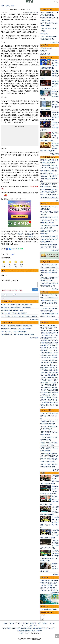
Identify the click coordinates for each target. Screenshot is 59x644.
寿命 (55, 405)
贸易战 (44, 330)
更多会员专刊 (54, 42)
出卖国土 (43, 333)
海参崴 (46, 370)
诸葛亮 (55, 400)
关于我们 (18, 623)
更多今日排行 (54, 250)
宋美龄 (49, 397)
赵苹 (42, 588)
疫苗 (57, 335)
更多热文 (56, 320)
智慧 (51, 402)
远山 (52, 583)
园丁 (52, 585)
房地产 (46, 368)
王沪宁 (52, 350)
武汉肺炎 (52, 325)
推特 (31, 626)
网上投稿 (53, 623)
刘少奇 (44, 400)
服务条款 (26, 623)
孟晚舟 (44, 348)
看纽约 (32, 628)
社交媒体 (45, 360)
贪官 (43, 355)
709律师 (49, 378)
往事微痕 (46, 338)
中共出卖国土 (54, 338)
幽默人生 (47, 402)
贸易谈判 (46, 350)
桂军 (50, 395)
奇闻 (47, 405)
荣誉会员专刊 (46, 10)
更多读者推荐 (34, 339)
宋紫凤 (42, 580)
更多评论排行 (34, 320)
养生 (43, 407)
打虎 (42, 358)
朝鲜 (51, 360)
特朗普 (42, 328)
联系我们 (45, 623)
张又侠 (53, 330)
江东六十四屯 (52, 380)
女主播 (46, 388)
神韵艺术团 (15, 628)
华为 (50, 355)
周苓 (42, 585)
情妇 (47, 355)
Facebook (25, 626)
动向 (42, 609)
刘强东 (42, 373)
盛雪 (56, 585)
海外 (53, 392)
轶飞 (49, 583)
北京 (57, 370)
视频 (43, 473)
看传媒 (36, 628)
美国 (42, 350)
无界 (55, 628)
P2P (46, 375)
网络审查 (45, 380)
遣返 (51, 390)
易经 (42, 402)
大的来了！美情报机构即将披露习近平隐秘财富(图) (16, 305)
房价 (49, 373)
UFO (55, 343)
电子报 (12, 623)
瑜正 (56, 588)
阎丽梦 (44, 345)
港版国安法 (48, 340)
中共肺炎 (43, 325)
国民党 (42, 343)
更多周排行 (55, 289)
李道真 (42, 583)
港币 (42, 368)
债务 (48, 363)
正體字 (22, 633)
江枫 (42, 590)
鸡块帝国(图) (44, 34)
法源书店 (22, 628)
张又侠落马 (44, 51)
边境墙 (52, 348)
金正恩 (49, 345)
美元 (54, 363)
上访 (53, 378)
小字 (37, 12)
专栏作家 (45, 577)
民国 (47, 395)
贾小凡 (56, 580)
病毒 (51, 328)
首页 (3, 6)
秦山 (45, 588)
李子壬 (46, 590)
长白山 (48, 383)
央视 (50, 388)
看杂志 (27, 628)
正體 (54, 2)
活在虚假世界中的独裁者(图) (49, 236)
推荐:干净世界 (7, 628)
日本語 (38, 633)
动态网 (51, 628)
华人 (53, 388)
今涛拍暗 (48, 580)
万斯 (56, 348)
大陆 (43, 375)
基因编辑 (54, 375)
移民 (56, 388)
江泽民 (56, 350)
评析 (56, 609)
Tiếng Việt (33, 633)
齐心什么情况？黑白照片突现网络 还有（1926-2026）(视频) (49, 416)
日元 (56, 365)
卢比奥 (47, 328)
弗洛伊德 (51, 343)
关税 (48, 348)
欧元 (52, 365)
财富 (56, 368)
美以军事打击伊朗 (46, 48)
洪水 (42, 338)
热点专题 (45, 45)
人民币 (49, 365)
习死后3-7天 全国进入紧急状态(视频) (12, 311)
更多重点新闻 (54, 154)
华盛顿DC (32, 631)
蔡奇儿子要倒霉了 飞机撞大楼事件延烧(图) (14, 314)
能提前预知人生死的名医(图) (49, 217)
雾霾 (49, 375)
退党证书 (46, 628)
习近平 (49, 330)
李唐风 (49, 585)
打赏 (30, 12)
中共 (54, 353)
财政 (52, 368)
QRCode (15, 249)
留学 (45, 390)
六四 (57, 330)
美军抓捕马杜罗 (45, 54)
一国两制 (54, 358)
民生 (50, 392)
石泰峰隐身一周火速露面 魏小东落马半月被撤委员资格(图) (49, 179)
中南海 (47, 353)
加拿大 (55, 360)
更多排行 (56, 470)
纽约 (28, 631)
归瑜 (46, 583)
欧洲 (37, 631)
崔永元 (42, 353)
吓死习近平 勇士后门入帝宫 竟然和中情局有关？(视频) (17, 335)
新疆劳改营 (51, 385)
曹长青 (50, 590)
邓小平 (54, 397)
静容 (48, 588)
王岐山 (53, 345)
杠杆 (51, 363)
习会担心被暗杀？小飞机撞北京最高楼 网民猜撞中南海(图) (19, 317)
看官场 (8, 6)
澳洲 (44, 395)
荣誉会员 (20, 234)
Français (27, 633)
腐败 (53, 355)
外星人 (51, 405)
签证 (55, 390)
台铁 (54, 333)
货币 (45, 365)
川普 (57, 325)
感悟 (54, 402)
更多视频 (56, 574)
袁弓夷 (42, 340)
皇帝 (51, 400)
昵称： (4, 276)
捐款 (39, 623)
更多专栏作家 (54, 593)
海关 (48, 390)
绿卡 (47, 392)
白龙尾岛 (54, 383)
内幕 (51, 353)
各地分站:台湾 (22, 631)
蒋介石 (44, 397)
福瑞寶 (41, 628)
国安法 (50, 335)
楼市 (49, 368)
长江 (54, 335)
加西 (40, 631)
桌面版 (6, 623)
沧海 (57, 590)
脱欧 (42, 363)
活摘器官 (49, 333)
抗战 (53, 395)
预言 (44, 405)
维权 (45, 378)
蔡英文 (53, 370)
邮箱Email (43, 615)
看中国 (49, 358)
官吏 (13, 6)
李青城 (52, 588)
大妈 (46, 373)
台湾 (49, 370)
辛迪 (54, 590)
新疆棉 (46, 335)
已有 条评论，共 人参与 (10, 281)
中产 (42, 370)
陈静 (45, 585)
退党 (46, 343)
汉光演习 (55, 340)
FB (49, 360)
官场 (45, 358)
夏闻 (56, 583)
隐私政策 (33, 623)
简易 (52, 580)
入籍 (43, 392)
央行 (45, 363)
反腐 (56, 355)
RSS (35, 626)
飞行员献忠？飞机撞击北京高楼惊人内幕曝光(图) (16, 308)
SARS (45, 385)
